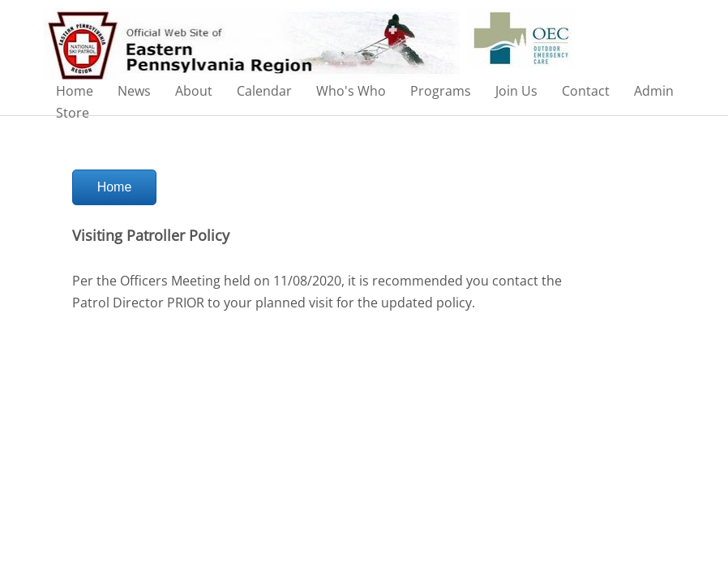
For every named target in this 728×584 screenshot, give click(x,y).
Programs (441, 91)
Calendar (264, 91)
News (134, 91)
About (194, 91)
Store (73, 113)
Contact (586, 91)
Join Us (516, 91)
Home (75, 91)
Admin (654, 91)
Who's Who (351, 91)
